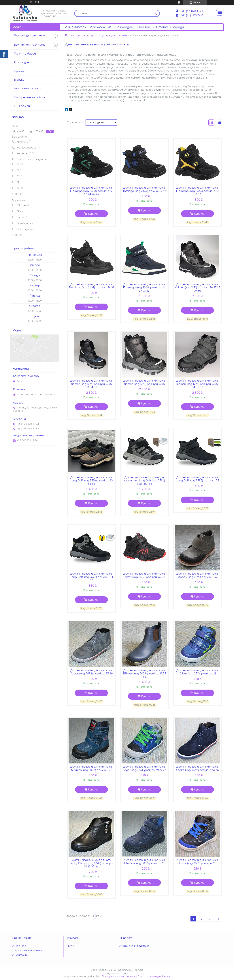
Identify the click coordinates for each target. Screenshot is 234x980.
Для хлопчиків (101, 27)
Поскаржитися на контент (119, 977)
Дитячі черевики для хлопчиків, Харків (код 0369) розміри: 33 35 (197, 768)
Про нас (144, 27)
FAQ (71, 946)
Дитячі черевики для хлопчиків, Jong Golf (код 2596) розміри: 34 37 (91, 577)
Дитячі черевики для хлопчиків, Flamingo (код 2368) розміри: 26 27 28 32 (144, 288)
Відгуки (19, 80)
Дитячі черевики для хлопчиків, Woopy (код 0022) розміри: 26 (197, 575)
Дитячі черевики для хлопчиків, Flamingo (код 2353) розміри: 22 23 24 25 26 (91, 191)
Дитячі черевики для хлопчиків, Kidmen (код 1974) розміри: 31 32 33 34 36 (91, 384)
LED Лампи (22, 106)
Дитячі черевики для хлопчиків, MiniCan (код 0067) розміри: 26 (144, 862)
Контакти (22, 955)
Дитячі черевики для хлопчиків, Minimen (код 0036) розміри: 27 (91, 768)
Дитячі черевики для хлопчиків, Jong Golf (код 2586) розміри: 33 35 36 (91, 481)
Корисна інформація (135, 946)
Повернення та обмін (30, 97)
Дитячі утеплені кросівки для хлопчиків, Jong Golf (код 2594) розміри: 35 (144, 481)
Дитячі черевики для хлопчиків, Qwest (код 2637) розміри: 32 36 (144, 575)
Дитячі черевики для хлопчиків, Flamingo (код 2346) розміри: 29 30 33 (197, 191)
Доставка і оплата (28, 89)
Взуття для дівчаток (30, 35)
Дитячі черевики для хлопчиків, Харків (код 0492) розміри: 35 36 (91, 672)
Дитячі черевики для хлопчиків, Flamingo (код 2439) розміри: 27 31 (144, 189)
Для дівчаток (76, 27)
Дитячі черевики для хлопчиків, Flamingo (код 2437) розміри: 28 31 (91, 286)
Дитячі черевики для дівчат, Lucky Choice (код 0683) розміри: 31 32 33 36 (91, 863)
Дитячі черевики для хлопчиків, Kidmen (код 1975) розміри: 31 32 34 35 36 (197, 384)
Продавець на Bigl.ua (117, 973)
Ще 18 (19, 194)
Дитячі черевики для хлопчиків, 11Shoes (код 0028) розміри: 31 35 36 (144, 674)
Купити (93, 214)
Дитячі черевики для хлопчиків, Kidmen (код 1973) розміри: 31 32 (144, 382)
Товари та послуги (83, 35)
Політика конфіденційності (154, 977)
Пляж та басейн (26, 54)
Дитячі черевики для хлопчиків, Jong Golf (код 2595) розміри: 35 (197, 479)
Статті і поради (170, 27)
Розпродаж (124, 27)
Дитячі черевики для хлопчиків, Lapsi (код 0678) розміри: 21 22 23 (144, 768)
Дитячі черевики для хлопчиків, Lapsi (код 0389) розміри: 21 (197, 862)
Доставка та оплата (30, 951)
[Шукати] (155, 13)
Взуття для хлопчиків (114, 35)
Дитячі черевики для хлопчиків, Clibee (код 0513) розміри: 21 (197, 672)
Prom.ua (139, 970)
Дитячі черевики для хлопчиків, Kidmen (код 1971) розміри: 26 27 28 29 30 (197, 288)
